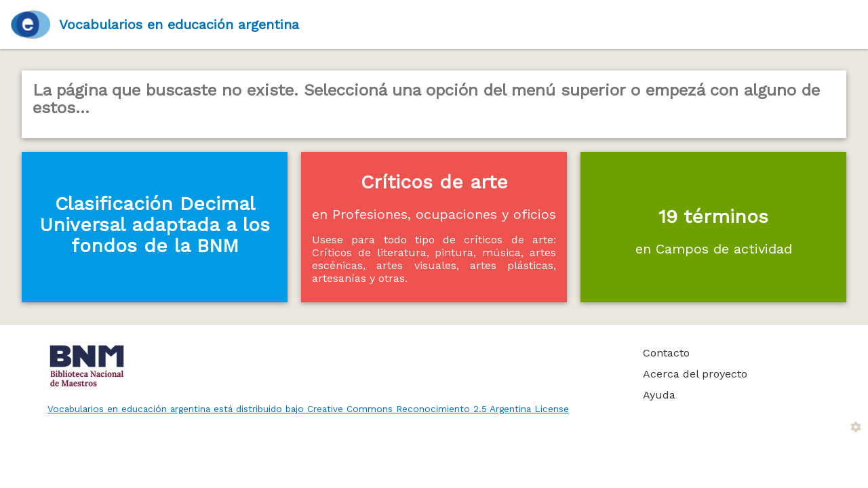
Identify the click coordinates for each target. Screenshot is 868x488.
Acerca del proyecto (695, 374)
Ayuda (659, 395)
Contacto (666, 353)
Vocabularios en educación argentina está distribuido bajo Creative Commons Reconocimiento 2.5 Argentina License (308, 409)
